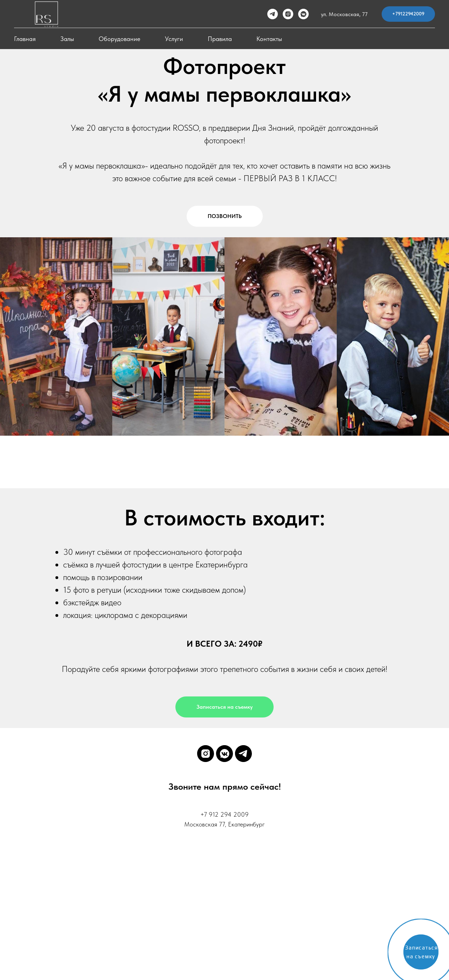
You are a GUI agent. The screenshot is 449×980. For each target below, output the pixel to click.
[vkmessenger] (303, 14)
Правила (220, 39)
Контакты (269, 39)
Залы (67, 39)
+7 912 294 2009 (224, 814)
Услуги (174, 39)
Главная (25, 39)
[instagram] (288, 14)
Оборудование (119, 39)
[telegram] (273, 14)
